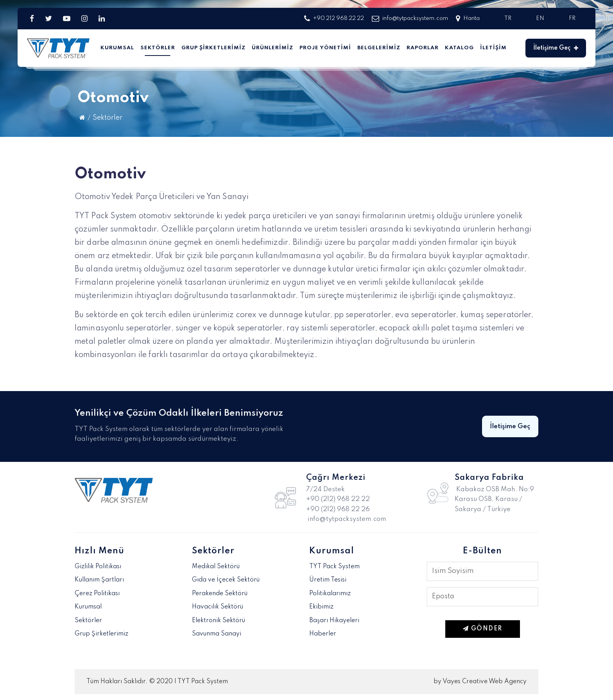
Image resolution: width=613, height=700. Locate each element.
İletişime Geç (556, 48)
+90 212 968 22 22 (334, 19)
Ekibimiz (321, 607)
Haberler (323, 634)
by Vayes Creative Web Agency (480, 682)
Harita (468, 19)
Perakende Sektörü (220, 594)
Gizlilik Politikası (98, 567)
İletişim (493, 48)
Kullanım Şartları (99, 580)
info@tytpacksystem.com (410, 19)
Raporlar (423, 48)
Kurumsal (117, 48)
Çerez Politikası (97, 594)
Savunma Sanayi (217, 634)
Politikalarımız (330, 594)
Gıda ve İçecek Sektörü (226, 580)
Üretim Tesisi (328, 580)
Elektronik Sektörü (219, 621)
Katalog (459, 48)
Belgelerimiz (379, 48)
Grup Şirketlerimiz (213, 48)
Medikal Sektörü (216, 567)
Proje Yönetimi (325, 48)
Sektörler (158, 48)
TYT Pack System (334, 567)
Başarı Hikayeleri (334, 621)
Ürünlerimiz (272, 48)
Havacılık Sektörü (218, 607)
